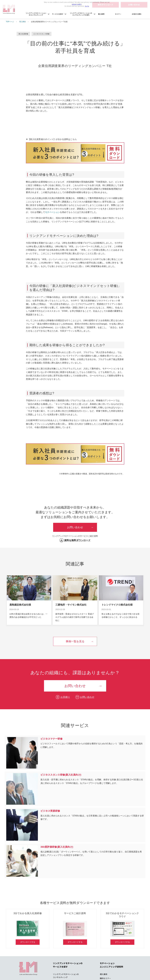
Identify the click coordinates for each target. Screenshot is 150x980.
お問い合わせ (75, 527)
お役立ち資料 (137, 14)
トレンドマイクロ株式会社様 (117, 605)
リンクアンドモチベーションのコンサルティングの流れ (81, 14)
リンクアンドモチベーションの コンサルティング (66, 976)
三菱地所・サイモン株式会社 (71, 605)
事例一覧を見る (75, 641)
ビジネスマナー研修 (75, 753)
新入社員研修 (23, 34)
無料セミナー (105, 978)
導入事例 (101, 14)
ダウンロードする (28, 942)
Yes (86, 6)
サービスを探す (58, 14)
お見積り (65, 697)
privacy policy (77, 4)
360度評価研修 (75, 861)
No (88, 6)
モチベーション (52, 212)
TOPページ (10, 22)
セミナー (118, 14)
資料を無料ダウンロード (77, 540)
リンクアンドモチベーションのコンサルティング (36, 14)
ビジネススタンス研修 (41, 34)
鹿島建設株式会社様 (20, 605)
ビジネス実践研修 (75, 825)
